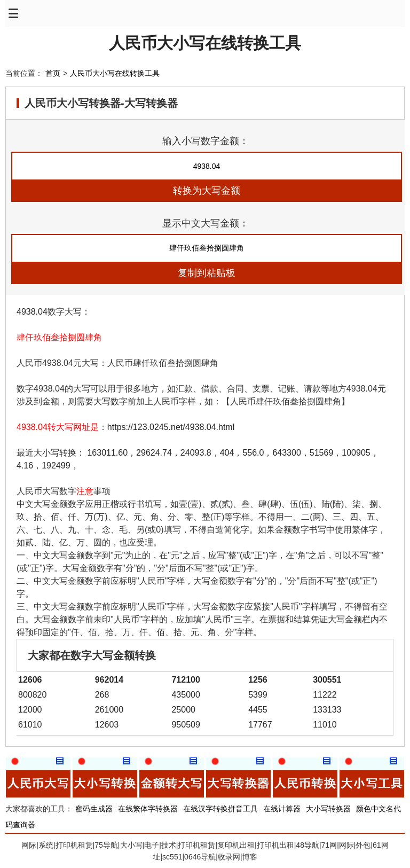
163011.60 (107, 453)
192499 (56, 466)
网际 (29, 845)
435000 (186, 695)
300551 (327, 680)
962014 (109, 680)
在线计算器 (282, 809)
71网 (329, 845)
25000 (183, 710)
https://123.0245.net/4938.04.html (171, 427)
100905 (356, 453)
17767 (260, 725)
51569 (322, 453)
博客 (250, 857)
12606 (30, 680)
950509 (186, 725)
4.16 (25, 466)
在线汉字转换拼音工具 (220, 809)
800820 (32, 695)
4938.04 (32, 312)
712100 (186, 680)
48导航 (307, 845)
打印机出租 (275, 845)
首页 (53, 73)
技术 (169, 845)
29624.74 (154, 453)
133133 (327, 710)
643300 (286, 453)
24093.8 (196, 453)
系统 (46, 845)
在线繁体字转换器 (148, 809)
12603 (107, 725)
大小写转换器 (328, 809)
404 (227, 453)
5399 (258, 695)
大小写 (131, 845)
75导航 (106, 845)
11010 (325, 725)
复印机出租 (236, 845)
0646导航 (200, 857)
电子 (152, 845)
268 (102, 695)
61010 (30, 725)
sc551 (172, 857)
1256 (258, 680)
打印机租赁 (74, 845)
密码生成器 (94, 809)
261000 (109, 710)
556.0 (253, 453)
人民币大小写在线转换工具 (205, 43)
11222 (325, 695)
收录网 (229, 857)
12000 (30, 710)
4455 (258, 710)
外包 (363, 845)
